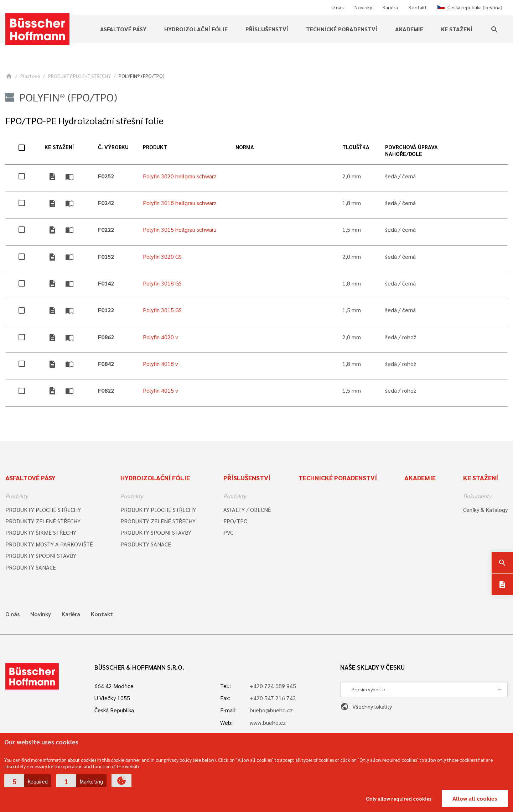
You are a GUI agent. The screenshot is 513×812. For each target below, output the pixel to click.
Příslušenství (267, 29)
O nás (338, 7)
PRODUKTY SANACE (31, 567)
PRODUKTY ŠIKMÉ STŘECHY (41, 532)
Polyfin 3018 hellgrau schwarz (180, 203)
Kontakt (418, 7)
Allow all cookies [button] (475, 798)
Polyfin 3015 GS (162, 310)
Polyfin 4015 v (160, 390)
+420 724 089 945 (273, 686)
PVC (228, 532)
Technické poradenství (342, 29)
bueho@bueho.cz (271, 710)
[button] (28, 781)
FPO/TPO (235, 521)
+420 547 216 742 (273, 698)
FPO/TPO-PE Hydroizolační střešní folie (84, 121)
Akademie (409, 29)
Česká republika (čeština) (470, 7)
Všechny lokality (366, 706)
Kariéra (390, 7)
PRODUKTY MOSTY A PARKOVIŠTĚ (49, 544)
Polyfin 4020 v (160, 337)
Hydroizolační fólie (196, 29)
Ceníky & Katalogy (485, 510)
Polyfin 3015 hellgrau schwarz (180, 229)
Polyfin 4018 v (160, 364)
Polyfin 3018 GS (162, 283)
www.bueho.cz (268, 722)
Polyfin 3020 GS (162, 256)
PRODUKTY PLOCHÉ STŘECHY (79, 76)
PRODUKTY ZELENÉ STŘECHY (43, 521)
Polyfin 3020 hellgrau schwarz (180, 176)
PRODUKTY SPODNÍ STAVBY (41, 556)
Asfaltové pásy (123, 29)
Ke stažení (457, 29)
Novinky (363, 7)
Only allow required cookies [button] (399, 798)
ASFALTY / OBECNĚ (247, 510)
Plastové (30, 76)
